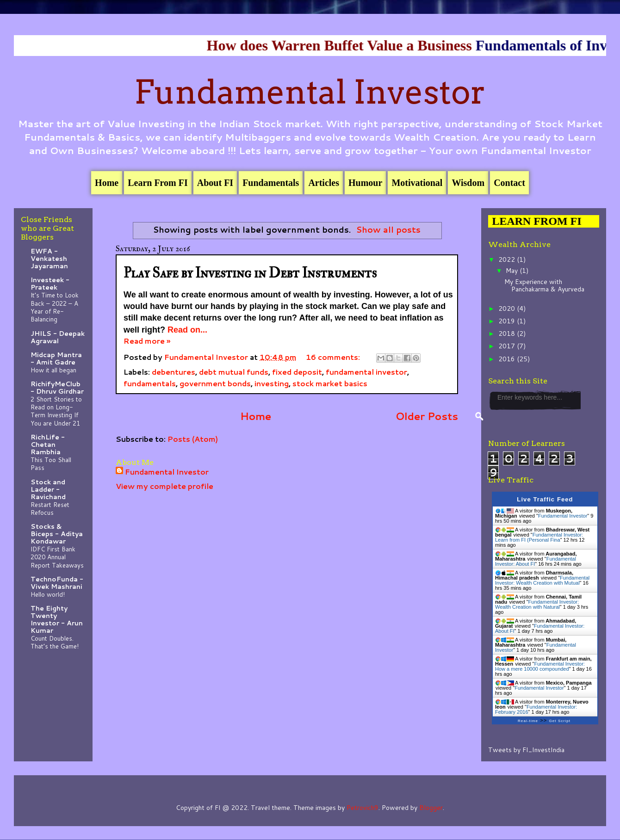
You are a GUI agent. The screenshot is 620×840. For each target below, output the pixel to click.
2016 (508, 359)
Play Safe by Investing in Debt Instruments (250, 273)
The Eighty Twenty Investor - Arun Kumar (57, 619)
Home (107, 183)
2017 (508, 346)
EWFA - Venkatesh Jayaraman (49, 259)
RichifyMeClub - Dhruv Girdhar (57, 388)
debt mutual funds (234, 372)
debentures (174, 372)
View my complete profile (164, 486)
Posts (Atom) (193, 439)
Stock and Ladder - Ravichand (48, 489)
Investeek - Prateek (50, 284)
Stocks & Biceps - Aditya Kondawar (57, 534)
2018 (508, 334)
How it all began (53, 370)
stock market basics (330, 383)
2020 (508, 309)
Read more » (147, 341)
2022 (508, 259)
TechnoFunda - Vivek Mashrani (57, 583)
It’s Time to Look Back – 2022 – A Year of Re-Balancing (55, 307)
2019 (508, 321)
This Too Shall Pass (51, 463)
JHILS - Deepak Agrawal (58, 337)
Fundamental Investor (310, 92)
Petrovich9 (363, 808)
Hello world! (48, 594)
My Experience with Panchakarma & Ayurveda (544, 286)
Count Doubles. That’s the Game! (55, 642)
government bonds (215, 383)
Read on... (187, 330)
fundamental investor (366, 372)
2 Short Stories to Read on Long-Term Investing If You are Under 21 (56, 411)
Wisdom (468, 183)
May (513, 271)
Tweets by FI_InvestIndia (526, 750)
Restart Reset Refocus (50, 508)
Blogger (431, 808)
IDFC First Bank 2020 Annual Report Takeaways (57, 557)
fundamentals (150, 383)
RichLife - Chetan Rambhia (48, 445)
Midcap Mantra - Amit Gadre (56, 358)
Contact (509, 183)
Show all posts (388, 230)
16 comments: (334, 357)
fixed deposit (297, 372)
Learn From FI (158, 183)
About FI (215, 183)
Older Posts (427, 416)
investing (272, 383)
